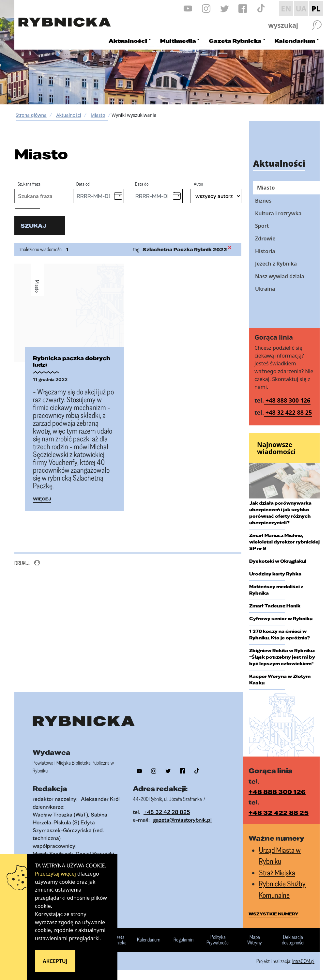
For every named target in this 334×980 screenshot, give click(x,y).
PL (316, 8)
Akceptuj (55, 961)
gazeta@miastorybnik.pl (182, 820)
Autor (198, 184)
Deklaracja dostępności (293, 940)
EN (286, 8)
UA (301, 8)
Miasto (98, 115)
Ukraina (265, 289)
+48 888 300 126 (288, 400)
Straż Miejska (277, 873)
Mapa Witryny (255, 940)
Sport (262, 226)
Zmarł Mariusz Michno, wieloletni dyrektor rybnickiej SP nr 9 (284, 542)
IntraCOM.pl (303, 961)
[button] (118, 196)
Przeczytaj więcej (55, 874)
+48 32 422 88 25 (289, 412)
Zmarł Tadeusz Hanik (275, 606)
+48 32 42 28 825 (167, 812)
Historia (265, 251)
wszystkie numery (273, 914)
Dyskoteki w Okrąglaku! (278, 561)
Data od (83, 184)
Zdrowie (265, 238)
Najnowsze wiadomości (276, 448)
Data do (142, 184)
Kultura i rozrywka (278, 213)
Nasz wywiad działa (280, 276)
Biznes (263, 201)
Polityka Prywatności (218, 940)
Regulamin (183, 940)
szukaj (33, 226)
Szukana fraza (29, 184)
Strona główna (31, 115)
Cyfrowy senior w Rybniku (281, 619)
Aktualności (68, 115)
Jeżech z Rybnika (276, 264)
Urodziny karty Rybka (275, 574)
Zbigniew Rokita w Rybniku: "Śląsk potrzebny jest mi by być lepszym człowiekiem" (282, 657)
